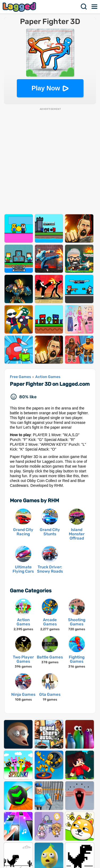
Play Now (46, 88)
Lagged (20, 7)
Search (84, 7)
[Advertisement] (50, 161)
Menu (95, 7)
